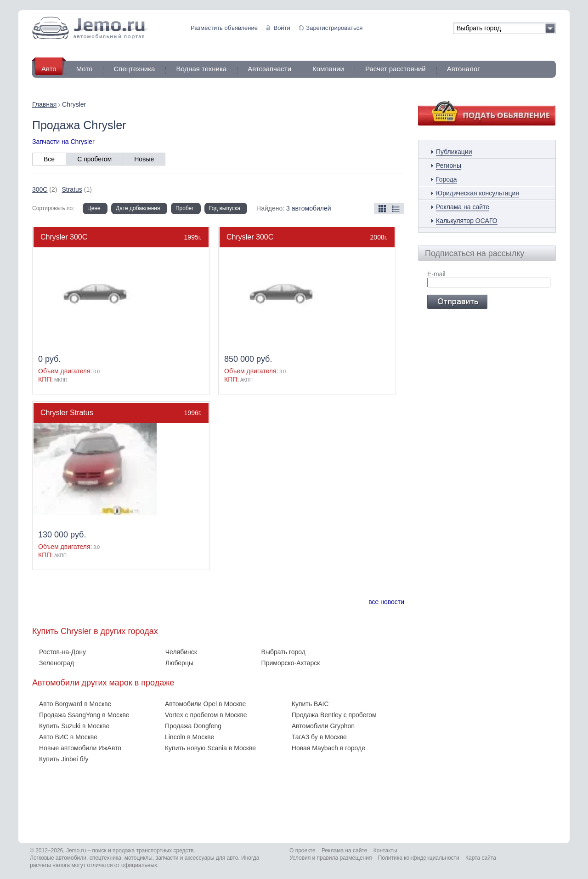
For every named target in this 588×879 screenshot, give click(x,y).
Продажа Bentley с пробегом (334, 715)
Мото (85, 69)
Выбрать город (283, 652)
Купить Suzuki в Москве (74, 726)
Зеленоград (57, 663)
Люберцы (179, 663)
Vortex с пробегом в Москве (206, 715)
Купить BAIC (310, 704)
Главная (44, 104)
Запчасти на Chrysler (63, 142)
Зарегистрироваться (334, 28)
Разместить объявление (224, 28)
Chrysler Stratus (67, 413)
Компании (328, 69)
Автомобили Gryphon (323, 726)
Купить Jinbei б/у (64, 759)
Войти (282, 28)
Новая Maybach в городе (328, 748)
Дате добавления (138, 208)
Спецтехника (134, 69)
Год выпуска (225, 208)
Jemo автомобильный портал (90, 28)
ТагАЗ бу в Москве (319, 737)
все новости (386, 602)
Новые (144, 159)
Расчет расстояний (396, 69)
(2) (45, 189)
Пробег (185, 208)
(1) (76, 189)
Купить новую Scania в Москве (210, 748)
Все (49, 159)
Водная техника (201, 69)
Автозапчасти (269, 69)
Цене (94, 208)
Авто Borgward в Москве (75, 704)
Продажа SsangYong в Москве (84, 715)
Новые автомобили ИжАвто (80, 748)
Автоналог (464, 69)
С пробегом (94, 159)
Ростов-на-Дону (62, 652)
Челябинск (181, 652)
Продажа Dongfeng (193, 726)
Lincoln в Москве (189, 737)
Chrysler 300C (64, 237)
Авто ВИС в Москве (68, 737)
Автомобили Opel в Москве (205, 704)
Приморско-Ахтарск (291, 663)
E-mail (436, 274)
